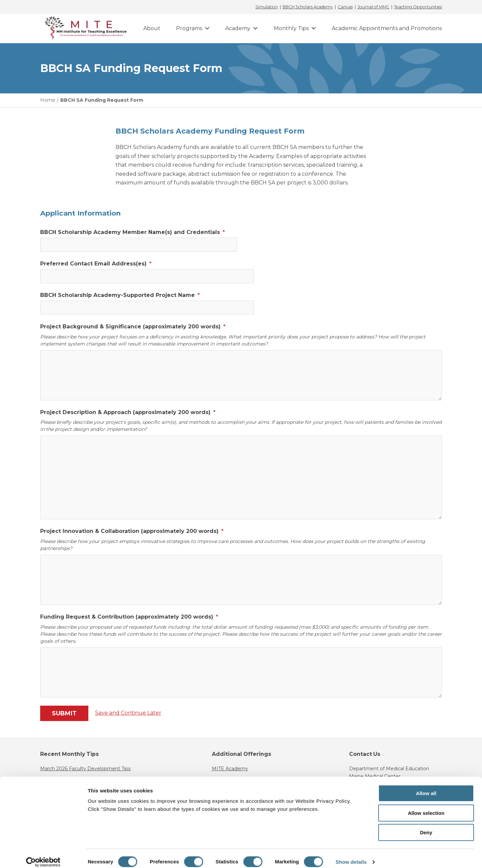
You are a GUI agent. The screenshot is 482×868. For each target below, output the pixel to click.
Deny (426, 825)
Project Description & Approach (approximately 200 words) (128, 412)
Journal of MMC (373, 7)
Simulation (267, 7)
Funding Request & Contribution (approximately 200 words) (129, 617)
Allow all (426, 786)
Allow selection (426, 806)
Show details (351, 855)
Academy (238, 28)
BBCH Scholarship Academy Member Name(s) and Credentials (133, 232)
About (152, 28)
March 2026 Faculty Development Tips (85, 769)
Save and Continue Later (129, 713)
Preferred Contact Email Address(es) (96, 264)
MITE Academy (230, 769)
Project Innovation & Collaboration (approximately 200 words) (132, 531)
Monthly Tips (291, 28)
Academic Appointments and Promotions (387, 28)
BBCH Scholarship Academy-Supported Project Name (120, 295)
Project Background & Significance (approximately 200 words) (133, 327)
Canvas (345, 7)
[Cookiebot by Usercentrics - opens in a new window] (43, 855)
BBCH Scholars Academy (308, 7)
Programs (189, 28)
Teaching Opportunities (418, 7)
